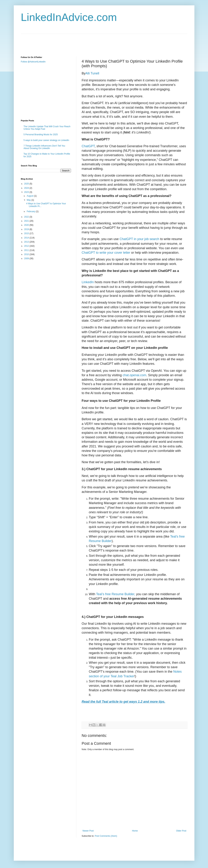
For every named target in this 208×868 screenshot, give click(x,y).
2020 (27, 225)
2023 (27, 192)
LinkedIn (88, 282)
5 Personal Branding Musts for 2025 (41, 135)
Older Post (181, 831)
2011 (27, 250)
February (31, 211)
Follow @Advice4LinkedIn (33, 62)
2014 (27, 238)
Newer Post (88, 831)
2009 (27, 259)
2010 (27, 254)
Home (135, 831)
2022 (27, 217)
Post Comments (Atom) (106, 836)
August (30, 196)
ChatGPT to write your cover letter (106, 253)
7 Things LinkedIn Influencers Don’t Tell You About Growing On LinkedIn (44, 147)
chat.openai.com (134, 375)
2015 (27, 233)
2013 (27, 242)
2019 (27, 229)
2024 (27, 188)
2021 (27, 221)
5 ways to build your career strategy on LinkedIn (46, 140)
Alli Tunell (92, 73)
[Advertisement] (86, 42)
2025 (27, 184)
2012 (27, 246)
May (29, 200)
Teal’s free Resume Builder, (116, 594)
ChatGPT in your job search (140, 239)
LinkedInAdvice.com (69, 17)
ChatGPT (88, 146)
